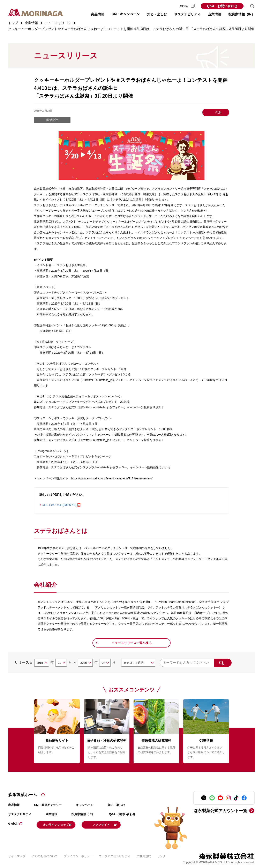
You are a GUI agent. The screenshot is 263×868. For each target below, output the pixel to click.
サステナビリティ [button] (187, 14)
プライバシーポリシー (78, 855)
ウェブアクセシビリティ (115, 855)
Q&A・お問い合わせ (222, 6)
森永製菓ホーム (23, 795)
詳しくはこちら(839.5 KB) (59, 505)
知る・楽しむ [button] (157, 14)
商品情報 (14, 805)
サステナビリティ (20, 814)
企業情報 (51, 814)
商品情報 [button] (98, 14)
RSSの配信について (45, 855)
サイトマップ (17, 855)
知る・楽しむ (116, 805)
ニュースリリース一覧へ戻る (132, 643)
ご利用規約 (144, 855)
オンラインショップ (62, 824)
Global (187, 6)
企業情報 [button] (215, 14)
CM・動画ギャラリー (48, 805)
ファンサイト (116, 824)
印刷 (218, 113)
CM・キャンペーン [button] (126, 14)
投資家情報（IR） (83, 814)
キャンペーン (85, 805)
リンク (161, 855)
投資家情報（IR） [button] (242, 14)
